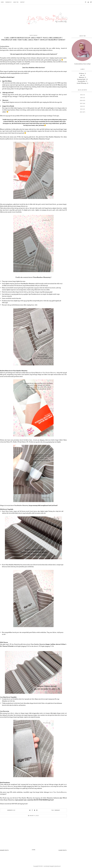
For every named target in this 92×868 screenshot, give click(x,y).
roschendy (46, 866)
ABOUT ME (16, 2)
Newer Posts (4, 850)
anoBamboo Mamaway (38, 139)
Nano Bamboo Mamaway (13, 565)
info (81, 75)
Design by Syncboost (55, 866)
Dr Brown (82, 73)
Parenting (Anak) (81, 79)
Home (34, 850)
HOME (2, 2)
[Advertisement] (33, 834)
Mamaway (57, 810)
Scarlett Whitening (81, 83)
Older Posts (63, 850)
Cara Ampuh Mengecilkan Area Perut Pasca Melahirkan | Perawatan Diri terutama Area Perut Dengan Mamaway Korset (33, 39)
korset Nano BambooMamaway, (58, 792)
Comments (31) (11, 810)
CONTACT (22, 2)
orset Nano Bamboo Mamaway (48, 373)
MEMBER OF (9, 2)
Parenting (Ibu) (81, 81)
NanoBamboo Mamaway (42, 277)
